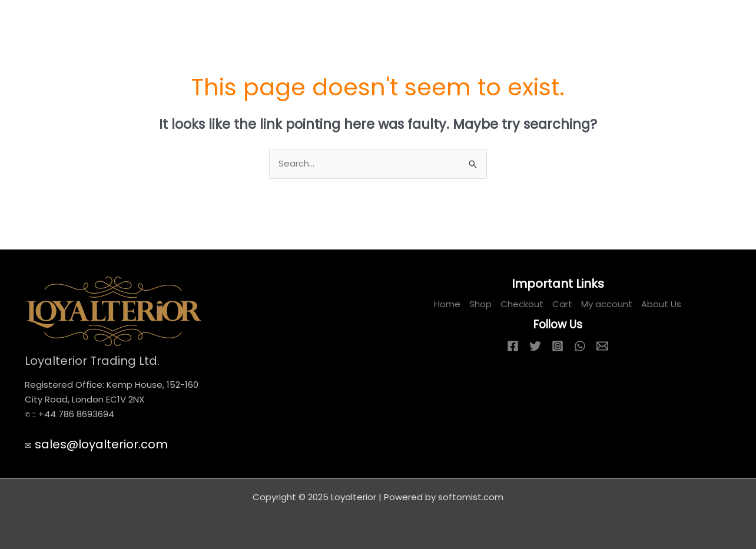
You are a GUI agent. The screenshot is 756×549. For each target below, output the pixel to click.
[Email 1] (602, 346)
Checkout (522, 304)
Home (447, 304)
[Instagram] (558, 346)
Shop (480, 304)
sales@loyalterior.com (101, 444)
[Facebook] (513, 346)
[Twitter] (535, 346)
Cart (562, 304)
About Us (661, 304)
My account (607, 304)
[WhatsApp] (580, 346)
